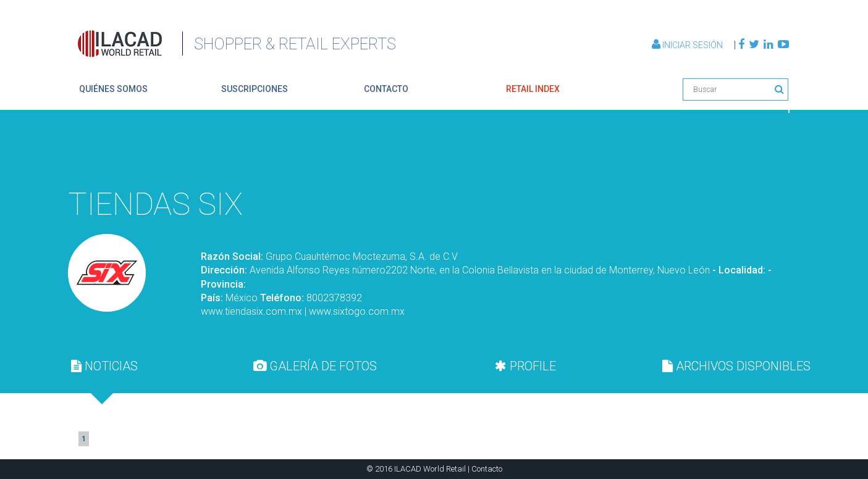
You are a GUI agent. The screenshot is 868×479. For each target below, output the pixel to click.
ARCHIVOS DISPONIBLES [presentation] (736, 366)
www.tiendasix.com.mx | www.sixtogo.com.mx (303, 311)
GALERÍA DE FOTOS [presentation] (315, 366)
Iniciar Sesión (688, 45)
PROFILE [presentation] (525, 366)
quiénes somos (113, 89)
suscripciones (255, 89)
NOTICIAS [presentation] (104, 366)
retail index (533, 89)
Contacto (487, 469)
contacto (386, 89)
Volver (760, 151)
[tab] (104, 366)
